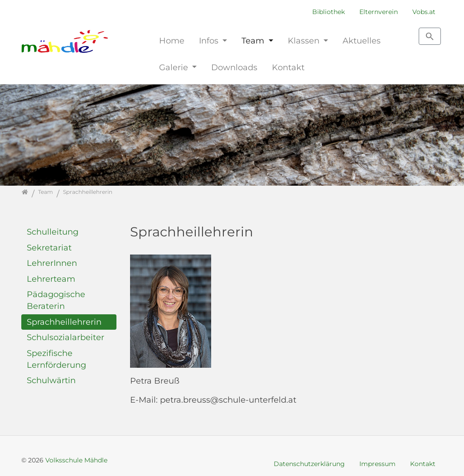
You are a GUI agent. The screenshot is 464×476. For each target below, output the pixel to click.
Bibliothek (329, 12)
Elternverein (379, 12)
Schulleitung (53, 232)
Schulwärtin (51, 380)
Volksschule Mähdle (76, 460)
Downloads (234, 67)
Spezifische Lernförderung (56, 359)
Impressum (377, 464)
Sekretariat (49, 248)
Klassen (305, 41)
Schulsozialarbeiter (65, 337)
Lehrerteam (51, 279)
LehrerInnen (52, 263)
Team (254, 41)
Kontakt (288, 67)
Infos (210, 41)
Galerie (175, 67)
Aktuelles (362, 41)
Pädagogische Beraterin (56, 300)
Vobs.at (424, 12)
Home (172, 41)
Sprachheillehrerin (64, 322)
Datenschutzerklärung (309, 464)
